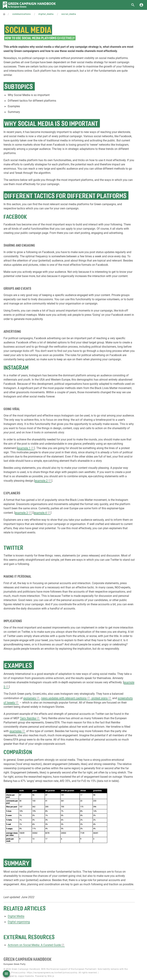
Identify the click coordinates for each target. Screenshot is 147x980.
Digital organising (19, 922)
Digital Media (16, 916)
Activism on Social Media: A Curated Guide (34, 945)
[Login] (141, 5)
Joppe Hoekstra (26, 976)
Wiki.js (51, 976)
